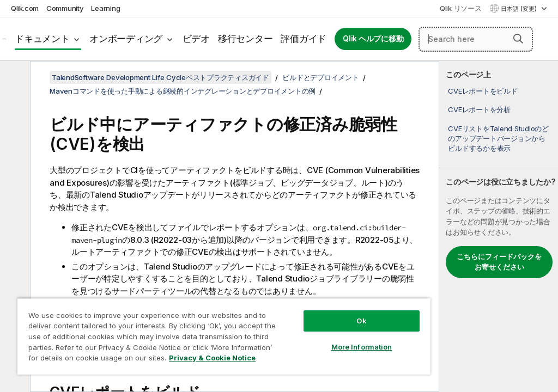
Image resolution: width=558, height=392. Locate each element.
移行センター (245, 39)
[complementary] (499, 226)
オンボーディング (126, 39)
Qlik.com (25, 8)
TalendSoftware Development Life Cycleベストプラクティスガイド (160, 77)
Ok (361, 321)
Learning (105, 8)
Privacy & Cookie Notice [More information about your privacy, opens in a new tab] (212, 358)
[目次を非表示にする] (14, 78)
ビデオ (196, 39)
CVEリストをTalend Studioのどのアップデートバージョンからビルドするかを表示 (498, 138)
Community (65, 8)
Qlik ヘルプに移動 (373, 39)
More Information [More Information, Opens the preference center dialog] (362, 347)
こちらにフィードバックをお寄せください (499, 262)
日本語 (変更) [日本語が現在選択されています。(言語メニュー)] (520, 9)
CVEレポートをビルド (483, 91)
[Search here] (476, 39)
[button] (518, 39)
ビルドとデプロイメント (320, 77)
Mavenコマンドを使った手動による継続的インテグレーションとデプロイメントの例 (183, 91)
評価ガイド (304, 39)
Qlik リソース (461, 8)
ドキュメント (42, 39)
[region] (224, 336)
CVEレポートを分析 (479, 109)
